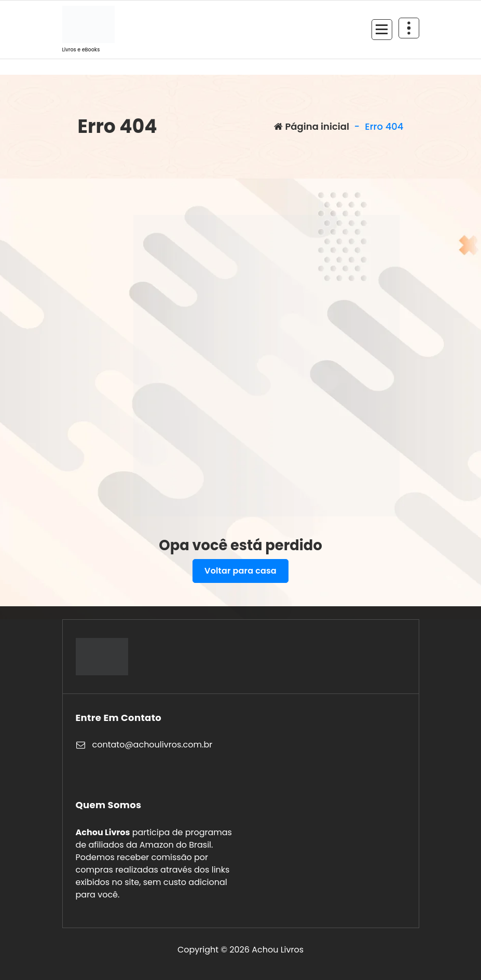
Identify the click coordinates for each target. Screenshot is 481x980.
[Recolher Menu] (382, 30)
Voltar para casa (240, 571)
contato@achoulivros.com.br (153, 745)
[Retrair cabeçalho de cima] (409, 28)
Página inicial (312, 126)
